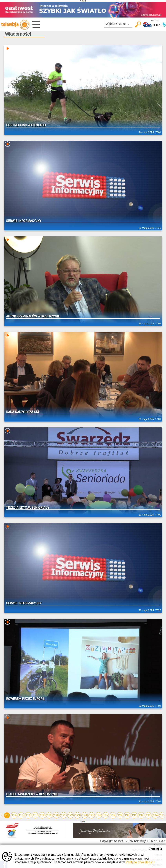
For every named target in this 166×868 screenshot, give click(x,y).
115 (21, 815)
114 (14, 815)
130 (127, 815)
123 (78, 815)
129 (120, 815)
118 (42, 815)
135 (162, 815)
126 (99, 815)
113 (7, 815)
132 (141, 815)
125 (92, 815)
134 (155, 815)
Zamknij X (155, 849)
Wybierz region (118, 24)
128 (113, 815)
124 (85, 815)
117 (35, 815)
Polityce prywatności (140, 862)
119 (49, 815)
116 (28, 815)
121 (63, 815)
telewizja (15, 25)
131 (134, 815)
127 (106, 815)
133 (148, 815)
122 (70, 815)
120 (56, 815)
